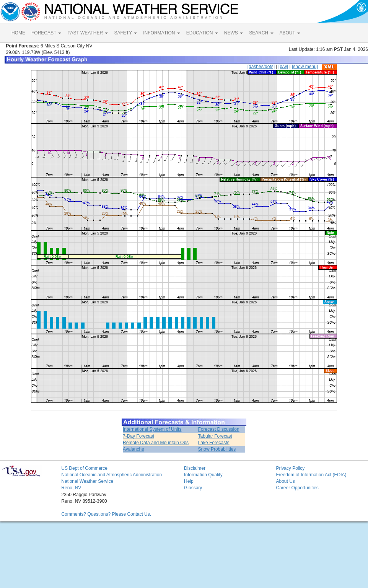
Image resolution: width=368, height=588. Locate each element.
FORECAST (46, 33)
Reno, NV (71, 488)
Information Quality (203, 475)
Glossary (193, 488)
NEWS (234, 33)
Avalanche (134, 449)
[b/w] (283, 67)
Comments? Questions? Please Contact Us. (106, 514)
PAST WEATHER (88, 33)
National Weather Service (87, 481)
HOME (18, 33)
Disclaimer (195, 468)
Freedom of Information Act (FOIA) (311, 475)
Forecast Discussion (219, 429)
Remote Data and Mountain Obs (156, 443)
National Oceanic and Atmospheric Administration (112, 475)
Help (189, 481)
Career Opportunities (297, 488)
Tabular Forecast (215, 436)
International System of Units (152, 429)
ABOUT (290, 33)
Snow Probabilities (217, 449)
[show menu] (305, 67)
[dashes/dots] (261, 67)
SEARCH (261, 33)
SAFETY (125, 33)
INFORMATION (161, 33)
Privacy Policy (290, 468)
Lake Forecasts (214, 443)
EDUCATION (202, 33)
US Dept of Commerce (84, 468)
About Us (285, 481)
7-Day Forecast (138, 436)
